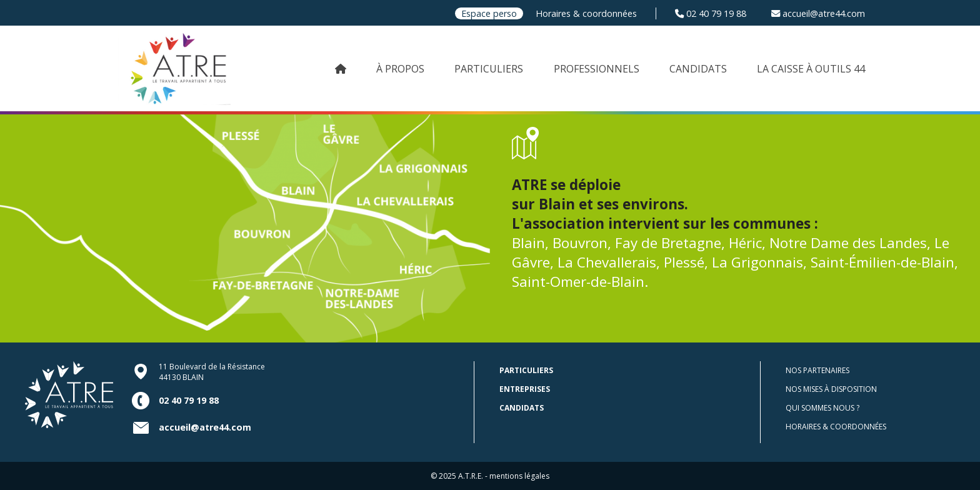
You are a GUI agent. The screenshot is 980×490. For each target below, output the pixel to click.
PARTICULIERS (489, 69)
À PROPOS (400, 69)
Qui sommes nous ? (822, 408)
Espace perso (489, 13)
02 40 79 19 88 (711, 13)
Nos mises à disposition (831, 389)
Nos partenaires (817, 370)
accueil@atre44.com (818, 13)
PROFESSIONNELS (597, 69)
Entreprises (525, 389)
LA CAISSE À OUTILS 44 (811, 69)
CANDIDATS (698, 69)
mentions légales (519, 476)
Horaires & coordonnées (586, 13)
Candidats (522, 408)
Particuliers (526, 370)
